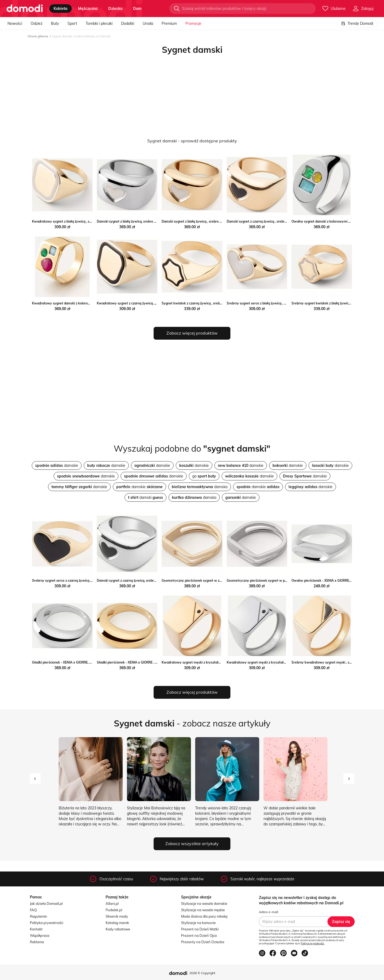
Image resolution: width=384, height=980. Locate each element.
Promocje (193, 23)
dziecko (115, 9)
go (204, 476)
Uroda (148, 23)
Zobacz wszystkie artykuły (192, 844)
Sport (72, 23)
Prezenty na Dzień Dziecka (203, 942)
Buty (55, 23)
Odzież (37, 23)
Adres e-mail (269, 912)
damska (200, 487)
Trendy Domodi (357, 23)
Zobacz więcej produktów (192, 333)
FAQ (33, 910)
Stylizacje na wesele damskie (204, 903)
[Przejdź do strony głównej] (25, 9)
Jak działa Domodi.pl (46, 903)
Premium (169, 23)
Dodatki (128, 23)
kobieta (61, 9)
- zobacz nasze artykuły (192, 723)
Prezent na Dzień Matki (200, 929)
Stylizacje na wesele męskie (203, 910)
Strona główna (38, 36)
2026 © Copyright (202, 973)
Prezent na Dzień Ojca (199, 935)
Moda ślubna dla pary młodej (204, 916)
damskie (57, 465)
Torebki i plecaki (99, 23)
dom (137, 9)
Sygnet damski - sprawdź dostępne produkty (192, 141)
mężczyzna (88, 9)
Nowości (15, 23)
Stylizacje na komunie (198, 923)
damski (145, 497)
